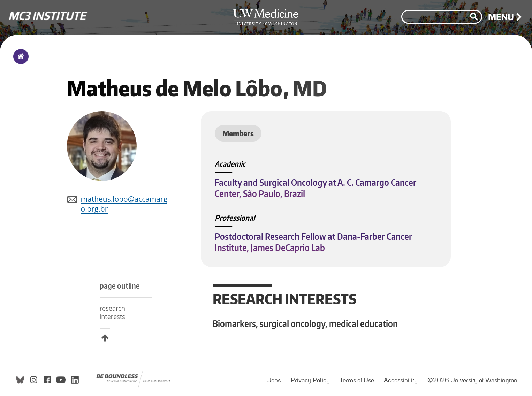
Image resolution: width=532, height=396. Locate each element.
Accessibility (403, 377)
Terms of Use (359, 377)
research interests (112, 312)
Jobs (276, 377)
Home (19, 61)
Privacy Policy (312, 377)
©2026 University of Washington (472, 381)
